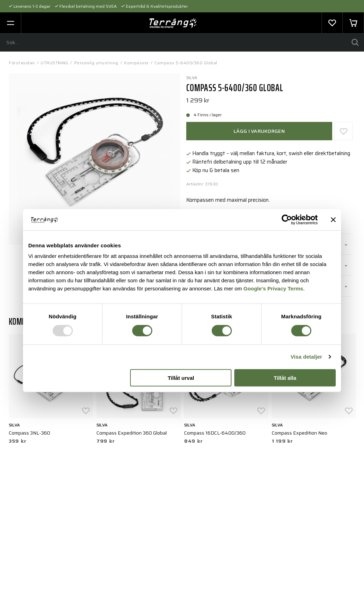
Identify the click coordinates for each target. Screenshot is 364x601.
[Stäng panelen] (333, 219)
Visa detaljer (306, 357)
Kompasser (136, 63)
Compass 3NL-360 (30, 433)
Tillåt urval (181, 378)
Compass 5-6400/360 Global (186, 63)
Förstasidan (22, 63)
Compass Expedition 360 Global (132, 433)
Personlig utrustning (96, 63)
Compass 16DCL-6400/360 (215, 433)
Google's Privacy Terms (273, 288)
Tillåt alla (285, 378)
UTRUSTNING (54, 63)
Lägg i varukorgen (259, 131)
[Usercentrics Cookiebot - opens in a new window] (287, 219)
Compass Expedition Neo (300, 433)
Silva (192, 78)
